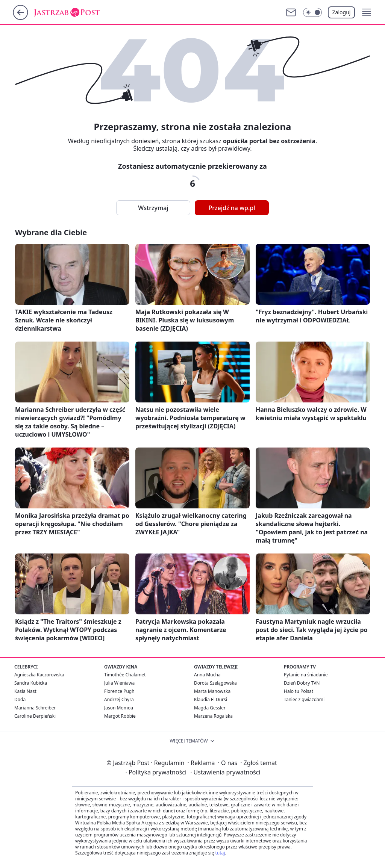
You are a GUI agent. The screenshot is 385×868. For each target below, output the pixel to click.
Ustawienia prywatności (225, 772)
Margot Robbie (120, 716)
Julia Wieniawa (119, 683)
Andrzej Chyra (119, 699)
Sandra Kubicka (31, 683)
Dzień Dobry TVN (302, 683)
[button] (367, 12)
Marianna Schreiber (35, 708)
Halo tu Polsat (299, 691)
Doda (20, 699)
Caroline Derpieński (35, 716)
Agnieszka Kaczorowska (39, 675)
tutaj (220, 853)
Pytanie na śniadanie (306, 675)
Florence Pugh (119, 691)
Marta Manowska (212, 691)
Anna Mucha (207, 675)
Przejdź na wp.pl (232, 208)
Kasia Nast (25, 691)
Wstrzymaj (153, 208)
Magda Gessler (210, 708)
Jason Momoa (119, 708)
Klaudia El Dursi (211, 699)
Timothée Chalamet (125, 675)
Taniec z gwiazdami (304, 699)
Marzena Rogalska (213, 716)
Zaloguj (342, 12)
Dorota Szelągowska (215, 683)
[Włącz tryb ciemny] (312, 12)
